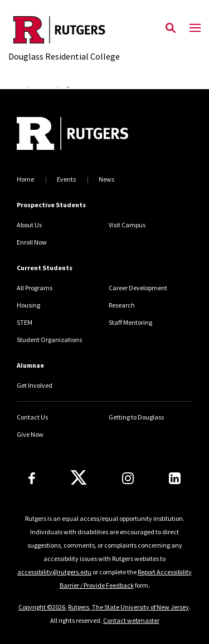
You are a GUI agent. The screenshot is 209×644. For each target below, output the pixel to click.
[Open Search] (171, 28)
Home (25, 179)
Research (122, 305)
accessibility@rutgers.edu (54, 572)
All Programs (35, 288)
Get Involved (35, 385)
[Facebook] (32, 478)
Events (66, 179)
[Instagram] (128, 478)
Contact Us (32, 417)
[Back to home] (92, 135)
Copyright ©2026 (42, 607)
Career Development (138, 288)
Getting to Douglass (136, 417)
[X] (79, 478)
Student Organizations (49, 340)
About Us (29, 225)
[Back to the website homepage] (64, 30)
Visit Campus (127, 225)
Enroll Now (32, 242)
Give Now (30, 434)
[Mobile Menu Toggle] (195, 28)
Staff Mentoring (130, 322)
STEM (25, 322)
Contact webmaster (131, 620)
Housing (28, 305)
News (106, 179)
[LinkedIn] (175, 478)
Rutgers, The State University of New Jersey (128, 607)
